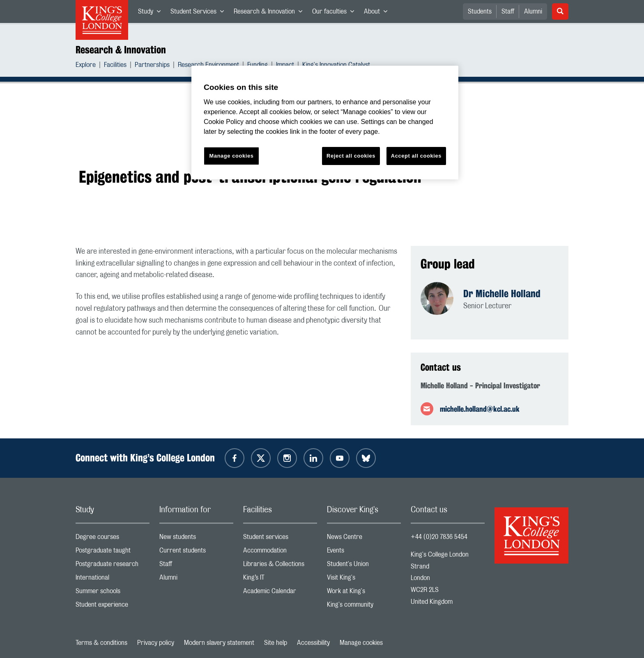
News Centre (364, 539)
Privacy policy (156, 643)
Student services (280, 539)
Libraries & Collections (280, 566)
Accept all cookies (416, 156)
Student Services (200, 13)
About (378, 13)
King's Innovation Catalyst (336, 66)
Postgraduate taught (113, 552)
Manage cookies (361, 643)
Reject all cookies (351, 156)
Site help (276, 643)
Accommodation (280, 552)
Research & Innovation (270, 13)
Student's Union (364, 566)
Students (480, 11)
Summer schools (113, 593)
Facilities (115, 66)
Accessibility (313, 643)
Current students (196, 552)
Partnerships (152, 66)
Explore (86, 66)
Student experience (113, 606)
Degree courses (113, 539)
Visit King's (364, 579)
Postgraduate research (113, 566)
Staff (508, 11)
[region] (325, 123)
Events (364, 552)
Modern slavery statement (219, 643)
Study (152, 13)
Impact (285, 66)
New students (196, 539)
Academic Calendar (280, 593)
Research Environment (208, 66)
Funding (258, 66)
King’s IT (280, 579)
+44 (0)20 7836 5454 (439, 537)
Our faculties (336, 13)
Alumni (533, 11)
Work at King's (364, 593)
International (113, 579)
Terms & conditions (101, 643)
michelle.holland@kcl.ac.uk (480, 409)
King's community (364, 606)
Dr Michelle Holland (502, 293)
